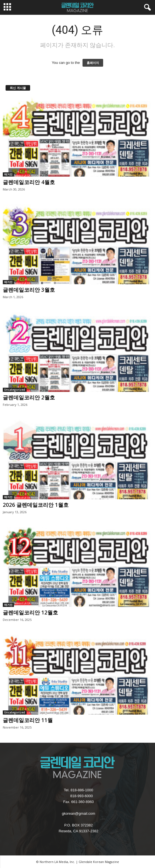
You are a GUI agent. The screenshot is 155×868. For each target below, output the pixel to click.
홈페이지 (93, 63)
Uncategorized (15, 390)
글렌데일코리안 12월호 (30, 613)
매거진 (8, 174)
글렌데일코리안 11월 (28, 720)
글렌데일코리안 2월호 (29, 397)
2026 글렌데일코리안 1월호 (36, 505)
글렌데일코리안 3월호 (29, 290)
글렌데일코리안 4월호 (29, 182)
